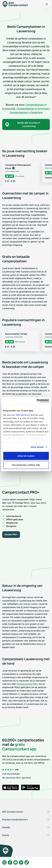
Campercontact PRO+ (27, 684)
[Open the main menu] (47, 4)
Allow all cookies (26, 456)
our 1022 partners (21, 415)
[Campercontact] (17, 4)
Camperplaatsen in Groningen (33, 109)
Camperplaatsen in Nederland (26, 112)
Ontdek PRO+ (11, 535)
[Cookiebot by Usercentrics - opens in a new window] (37, 401)
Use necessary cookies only (26, 465)
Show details (37, 447)
